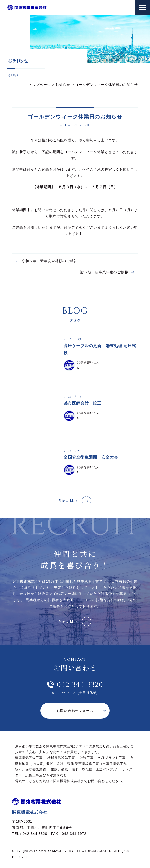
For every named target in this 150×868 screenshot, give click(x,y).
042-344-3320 (80, 685)
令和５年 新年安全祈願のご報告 (49, 261)
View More (69, 501)
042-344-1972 (74, 834)
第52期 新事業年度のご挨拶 (104, 272)
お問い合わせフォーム (75, 711)
